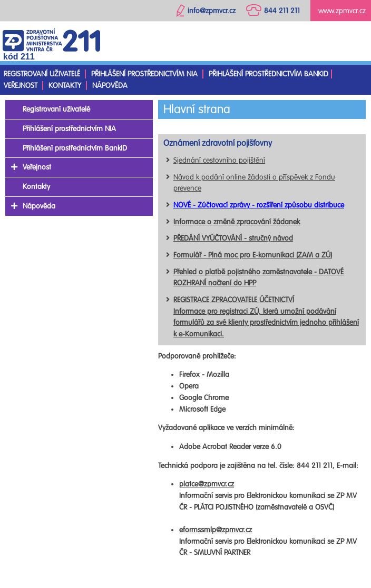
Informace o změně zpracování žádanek (237, 222)
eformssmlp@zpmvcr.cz (216, 530)
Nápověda (110, 86)
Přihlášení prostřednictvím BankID (269, 74)
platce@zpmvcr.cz (207, 484)
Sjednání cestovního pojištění (219, 160)
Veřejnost (21, 86)
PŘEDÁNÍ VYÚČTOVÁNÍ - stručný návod (233, 238)
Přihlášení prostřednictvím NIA (144, 74)
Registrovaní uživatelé (42, 74)
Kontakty (65, 86)
